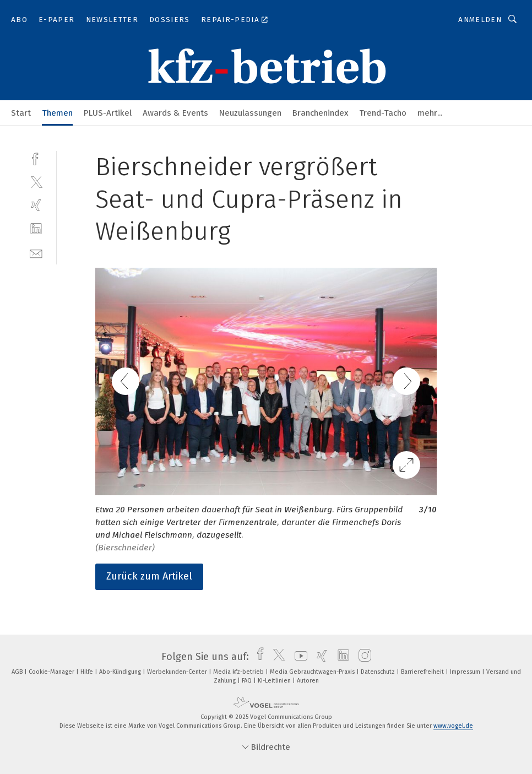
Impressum (466, 672)
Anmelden (480, 20)
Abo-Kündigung (121, 672)
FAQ (248, 681)
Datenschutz (379, 672)
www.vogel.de (453, 726)
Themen (57, 113)
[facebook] (36, 158)
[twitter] (36, 182)
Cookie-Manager (52, 672)
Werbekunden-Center (178, 672)
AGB (18, 672)
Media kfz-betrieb (239, 672)
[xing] (36, 205)
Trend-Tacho (383, 113)
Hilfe (88, 672)
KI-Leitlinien (275, 681)
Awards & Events (175, 113)
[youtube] (298, 657)
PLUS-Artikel (108, 113)
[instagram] (362, 657)
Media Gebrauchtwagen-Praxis (313, 672)
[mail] (36, 253)
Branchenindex (320, 113)
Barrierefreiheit (423, 672)
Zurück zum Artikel (149, 576)
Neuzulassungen (250, 113)
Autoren (308, 681)
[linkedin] (36, 229)
